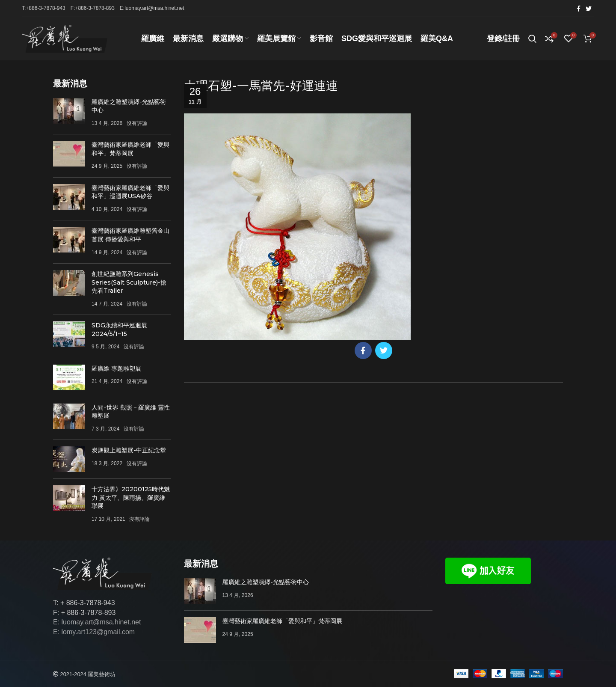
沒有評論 (137, 125)
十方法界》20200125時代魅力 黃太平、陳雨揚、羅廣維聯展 (131, 500)
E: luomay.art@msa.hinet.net (97, 624)
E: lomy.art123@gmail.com (94, 634)
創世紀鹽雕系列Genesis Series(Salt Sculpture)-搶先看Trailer (129, 284)
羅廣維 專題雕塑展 (116, 370)
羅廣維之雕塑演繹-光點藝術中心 (266, 584)
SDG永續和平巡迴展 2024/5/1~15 (119, 331)
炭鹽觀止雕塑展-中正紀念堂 (129, 452)
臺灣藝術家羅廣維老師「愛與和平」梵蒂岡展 (130, 151)
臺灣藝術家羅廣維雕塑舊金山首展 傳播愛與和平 (130, 237)
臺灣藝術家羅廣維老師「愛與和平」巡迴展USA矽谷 (130, 194)
